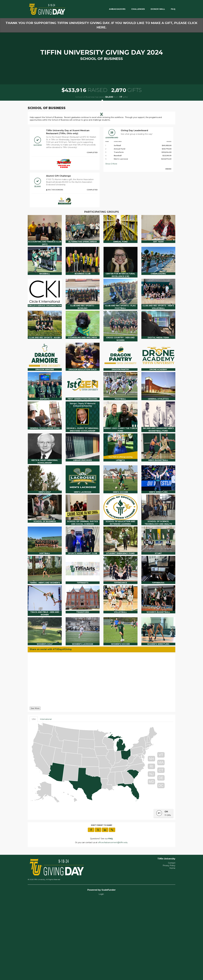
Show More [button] (111, 245)
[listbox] (102, 154)
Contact (172, 944)
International (46, 800)
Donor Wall (158, 9)
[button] (40, 154)
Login (101, 975)
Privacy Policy (169, 946)
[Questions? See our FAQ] (110, 919)
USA (34, 800)
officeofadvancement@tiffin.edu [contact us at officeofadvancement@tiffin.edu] (113, 923)
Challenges (138, 9)
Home (172, 949)
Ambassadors (117, 9)
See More (35, 789)
